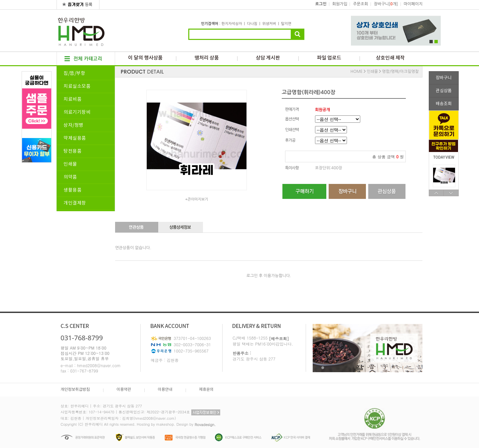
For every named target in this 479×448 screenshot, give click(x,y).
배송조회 (444, 104)
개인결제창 (75, 203)
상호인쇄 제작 (390, 58)
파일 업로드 (329, 58)
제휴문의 (206, 390)
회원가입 (340, 4)
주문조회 (360, 4)
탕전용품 (73, 151)
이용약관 (124, 390)
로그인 (321, 4)
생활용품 (73, 190)
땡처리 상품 (207, 58)
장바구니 (444, 78)
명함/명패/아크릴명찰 (400, 72)
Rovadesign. (205, 425)
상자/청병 (74, 125)
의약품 (70, 177)
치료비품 (73, 99)
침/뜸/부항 (74, 74)
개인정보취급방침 (75, 390)
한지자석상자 (232, 24)
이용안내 (165, 390)
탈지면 (286, 24)
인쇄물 (70, 164)
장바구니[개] (386, 4)
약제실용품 (75, 138)
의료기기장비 (77, 112)
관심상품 (444, 91)
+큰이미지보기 (196, 199)
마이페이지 (413, 4)
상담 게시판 (268, 58)
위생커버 (269, 24)
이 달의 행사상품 (145, 58)
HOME (357, 72)
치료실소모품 (77, 86)
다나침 (252, 24)
